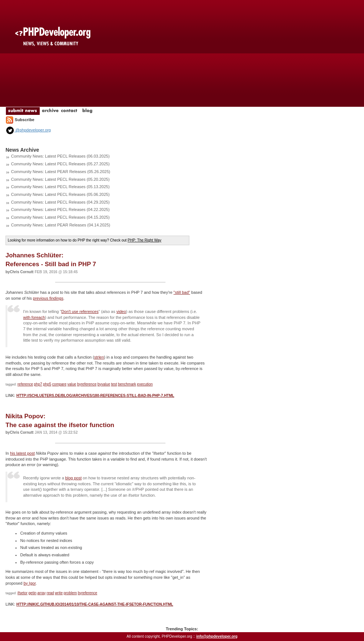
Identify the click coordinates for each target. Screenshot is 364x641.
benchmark (127, 384)
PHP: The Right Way (144, 240)
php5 (47, 384)
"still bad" (182, 292)
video (121, 311)
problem (70, 593)
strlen (99, 357)
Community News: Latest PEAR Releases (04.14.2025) (61, 225)
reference (25, 384)
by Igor (30, 583)
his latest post (22, 453)
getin (32, 593)
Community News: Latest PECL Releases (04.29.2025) (60, 202)
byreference (87, 384)
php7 (38, 384)
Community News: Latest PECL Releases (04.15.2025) (60, 217)
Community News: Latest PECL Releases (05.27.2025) (60, 164)
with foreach (34, 317)
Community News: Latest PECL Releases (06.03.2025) (60, 156)
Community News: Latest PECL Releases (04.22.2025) (60, 209)
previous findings (48, 298)
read (50, 593)
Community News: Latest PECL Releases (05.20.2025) (60, 179)
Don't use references (80, 311)
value (72, 384)
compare (59, 384)
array (41, 593)
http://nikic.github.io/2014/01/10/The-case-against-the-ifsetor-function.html (95, 604)
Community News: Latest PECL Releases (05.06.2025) (60, 194)
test (114, 384)
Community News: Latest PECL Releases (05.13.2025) (60, 187)
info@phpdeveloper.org (217, 636)
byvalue (104, 384)
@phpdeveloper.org (28, 130)
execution (145, 384)
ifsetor (23, 593)
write (59, 593)
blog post (73, 478)
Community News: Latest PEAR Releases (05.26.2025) (61, 172)
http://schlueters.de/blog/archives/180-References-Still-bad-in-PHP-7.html (95, 396)
